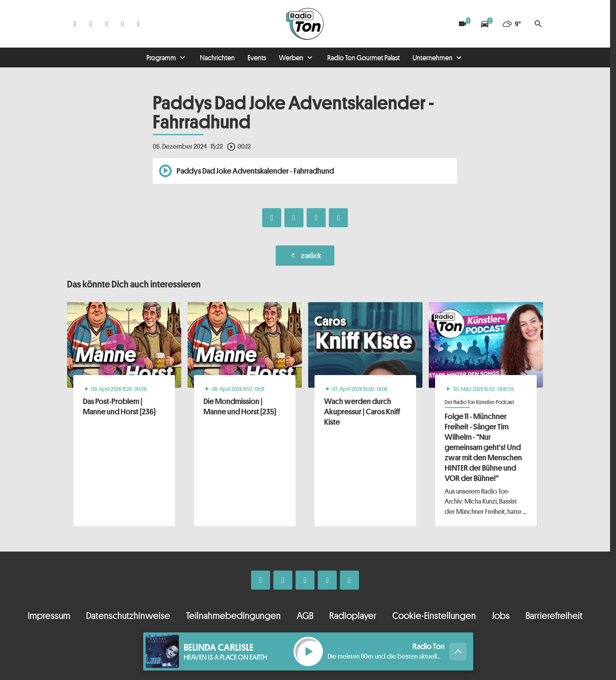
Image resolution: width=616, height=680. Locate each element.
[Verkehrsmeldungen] (485, 24)
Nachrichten (217, 57)
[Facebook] (75, 24)
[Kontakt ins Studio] (138, 24)
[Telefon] (123, 24)
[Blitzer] (462, 24)
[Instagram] (91, 24)
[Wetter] (511, 24)
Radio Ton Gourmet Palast (364, 57)
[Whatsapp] (107, 24)
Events (257, 57)
